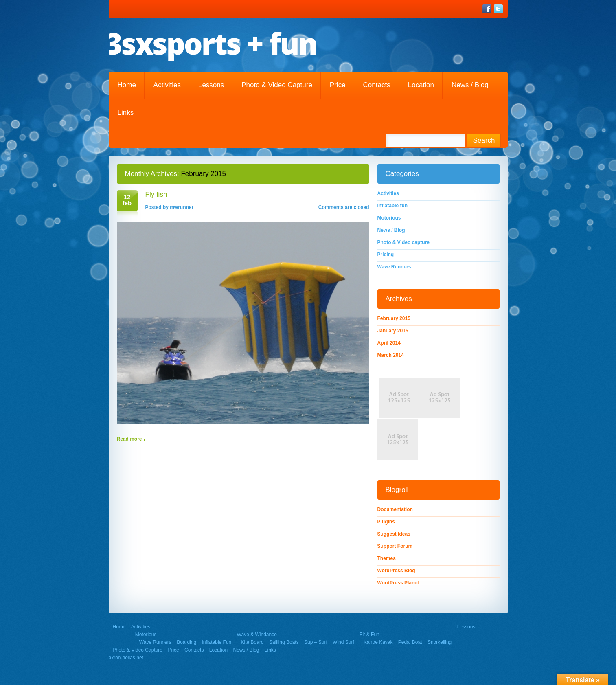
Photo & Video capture (277, 85)
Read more (129, 439)
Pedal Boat (410, 642)
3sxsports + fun (211, 43)
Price (338, 85)
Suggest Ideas (394, 534)
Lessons (211, 85)
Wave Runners (394, 267)
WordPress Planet (398, 583)
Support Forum (395, 546)
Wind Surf (343, 642)
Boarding (186, 642)
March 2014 (391, 355)
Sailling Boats (284, 642)
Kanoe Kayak (378, 642)
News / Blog (470, 85)
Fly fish (156, 194)
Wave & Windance (257, 635)
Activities (167, 85)
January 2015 (393, 331)
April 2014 (389, 343)
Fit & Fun (369, 635)
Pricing (386, 255)
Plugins (386, 522)
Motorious (389, 218)
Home (127, 85)
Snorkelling (440, 642)
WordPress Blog (396, 571)
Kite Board (252, 642)
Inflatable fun (393, 206)
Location (421, 85)
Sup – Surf (316, 642)
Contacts (377, 85)
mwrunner (182, 207)
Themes (387, 558)
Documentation (395, 509)
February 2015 (394, 318)
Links (126, 113)
